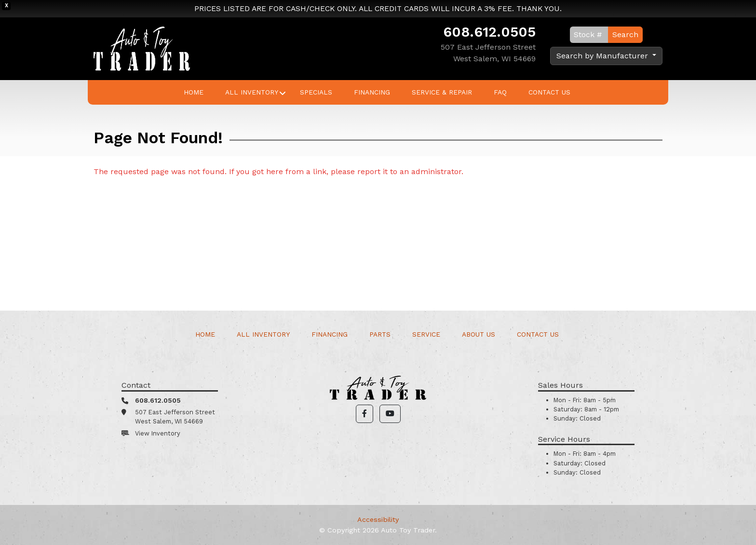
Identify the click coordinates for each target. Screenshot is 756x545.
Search (625, 34)
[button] (364, 414)
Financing (372, 92)
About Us (479, 334)
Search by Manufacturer (603, 56)
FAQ (500, 92)
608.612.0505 (489, 32)
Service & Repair (442, 92)
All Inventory (252, 92)
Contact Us (549, 92)
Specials (316, 92)
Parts (380, 334)
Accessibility (378, 519)
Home (194, 92)
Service (426, 334)
